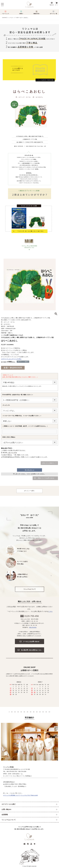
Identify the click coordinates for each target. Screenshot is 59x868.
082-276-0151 (33, 627)
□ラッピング (6, 405)
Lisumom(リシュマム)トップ (9, 18)
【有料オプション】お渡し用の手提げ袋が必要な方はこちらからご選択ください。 (20, 376)
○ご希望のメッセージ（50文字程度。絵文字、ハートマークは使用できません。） (25, 426)
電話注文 (52, 5)
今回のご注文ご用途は (9, 437)
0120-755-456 (32, 616)
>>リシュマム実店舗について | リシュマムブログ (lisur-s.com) (20, 795)
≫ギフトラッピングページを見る (11, 359)
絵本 (18, 18)
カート (56, 5)
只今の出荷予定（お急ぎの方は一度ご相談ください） (18, 395)
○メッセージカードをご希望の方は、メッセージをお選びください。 (22, 416)
